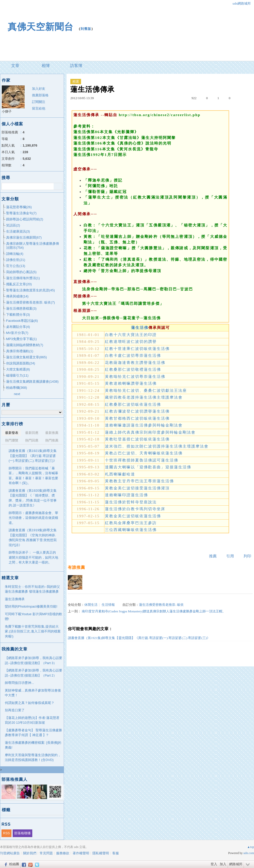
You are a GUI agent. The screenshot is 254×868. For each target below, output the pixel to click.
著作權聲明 (81, 853)
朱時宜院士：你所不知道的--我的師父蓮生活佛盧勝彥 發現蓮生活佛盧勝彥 (32, 589)
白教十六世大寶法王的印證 (131, 335)
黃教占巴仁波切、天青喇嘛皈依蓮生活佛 (144, 453)
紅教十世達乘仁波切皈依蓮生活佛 (137, 349)
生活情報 (108, 605)
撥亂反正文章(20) (19, 284)
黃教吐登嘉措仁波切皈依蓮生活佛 (137, 439)
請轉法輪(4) (15, 254)
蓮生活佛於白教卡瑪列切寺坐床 (135, 509)
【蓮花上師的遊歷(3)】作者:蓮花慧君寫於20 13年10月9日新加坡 (32, 720)
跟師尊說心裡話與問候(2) (25, 219)
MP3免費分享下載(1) (21, 339)
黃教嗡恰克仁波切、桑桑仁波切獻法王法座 (146, 391)
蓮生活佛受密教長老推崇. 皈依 (161, 605)
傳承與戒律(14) (17, 296)
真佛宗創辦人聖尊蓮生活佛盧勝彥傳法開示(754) (33, 246)
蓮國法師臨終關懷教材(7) (25, 345)
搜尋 (58, 186)
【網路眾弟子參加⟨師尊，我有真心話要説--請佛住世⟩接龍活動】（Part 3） (34, 660)
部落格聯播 (22, 833)
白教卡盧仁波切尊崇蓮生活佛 (133, 356)
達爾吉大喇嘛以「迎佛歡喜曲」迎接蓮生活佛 (148, 467)
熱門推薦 (52, 440)
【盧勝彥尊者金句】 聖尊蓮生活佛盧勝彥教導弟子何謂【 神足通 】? (33, 733)
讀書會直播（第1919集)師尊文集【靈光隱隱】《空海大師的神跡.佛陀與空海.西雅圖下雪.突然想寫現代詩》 (33, 538)
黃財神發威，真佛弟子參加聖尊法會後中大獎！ (33, 693)
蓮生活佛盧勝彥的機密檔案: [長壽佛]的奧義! (33, 745)
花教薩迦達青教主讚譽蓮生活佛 (135, 363)
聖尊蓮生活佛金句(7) (21, 213)
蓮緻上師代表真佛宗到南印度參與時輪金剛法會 (150, 432)
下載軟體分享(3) (18, 315)
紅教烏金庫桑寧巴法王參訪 (131, 523)
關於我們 (30, 853)
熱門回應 (32, 440)
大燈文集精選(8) (18, 369)
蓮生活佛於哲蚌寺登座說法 (131, 502)
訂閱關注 (39, 102)
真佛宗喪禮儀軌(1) (20, 351)
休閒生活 (91, 605)
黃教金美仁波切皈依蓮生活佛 (133, 516)
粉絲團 (14, 864)
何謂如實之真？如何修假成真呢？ (30, 703)
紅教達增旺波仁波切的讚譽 (131, 342)
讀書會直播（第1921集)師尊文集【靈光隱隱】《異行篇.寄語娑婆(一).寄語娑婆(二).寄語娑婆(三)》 (139, 638)
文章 (15, 66)
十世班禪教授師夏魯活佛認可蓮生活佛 (142, 460)
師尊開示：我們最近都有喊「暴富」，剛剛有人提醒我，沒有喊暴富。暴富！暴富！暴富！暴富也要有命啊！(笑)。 (33, 476)
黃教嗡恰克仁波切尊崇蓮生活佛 (135, 377)
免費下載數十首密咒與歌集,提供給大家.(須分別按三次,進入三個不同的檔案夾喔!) (33, 631)
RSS (6, 833)
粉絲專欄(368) (17, 388)
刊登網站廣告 (10, 853)
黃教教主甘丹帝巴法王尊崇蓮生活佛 (139, 481)
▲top (251, 847)
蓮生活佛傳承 (15, 599)
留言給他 (39, 108)
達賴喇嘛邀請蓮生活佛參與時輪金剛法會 (144, 425)
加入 (223, 864)
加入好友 (39, 89)
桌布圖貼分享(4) (18, 327)
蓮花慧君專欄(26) (19, 207)
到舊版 (86, 29)
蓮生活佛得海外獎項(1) (23, 278)
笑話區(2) (13, 225)
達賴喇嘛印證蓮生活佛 (126, 495)
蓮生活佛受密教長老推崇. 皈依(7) (30, 302)
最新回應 (32, 433)
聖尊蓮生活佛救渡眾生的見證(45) (30, 290)
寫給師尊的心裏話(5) (21, 272)
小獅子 (7, 111)
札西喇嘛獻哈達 (120, 474)
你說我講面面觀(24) (21, 363)
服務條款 (63, 853)
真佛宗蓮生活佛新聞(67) (24, 237)
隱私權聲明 (101, 853)
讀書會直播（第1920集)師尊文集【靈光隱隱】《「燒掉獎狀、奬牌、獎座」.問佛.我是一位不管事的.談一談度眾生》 (33, 498)
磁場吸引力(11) (17, 375)
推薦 (213, 556)
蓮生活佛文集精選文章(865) (26, 357)
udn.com (249, 853)
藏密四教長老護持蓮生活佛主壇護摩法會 (144, 397)
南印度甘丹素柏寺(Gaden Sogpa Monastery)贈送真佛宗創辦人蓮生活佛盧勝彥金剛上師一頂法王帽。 (154, 611)
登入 (214, 864)
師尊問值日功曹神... (19, 683)
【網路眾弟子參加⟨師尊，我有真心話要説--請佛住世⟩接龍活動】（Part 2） (34, 673)
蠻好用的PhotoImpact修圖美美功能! (31, 606)
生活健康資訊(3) (18, 231)
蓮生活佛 (140, 328)
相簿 (46, 66)
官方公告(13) (16, 266)
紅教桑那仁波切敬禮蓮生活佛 (133, 369)
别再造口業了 (15, 710)
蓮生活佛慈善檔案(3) (21, 308)
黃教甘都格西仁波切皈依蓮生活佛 (137, 418)
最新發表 (12, 433)
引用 (230, 556)
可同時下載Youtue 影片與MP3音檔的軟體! (34, 617)
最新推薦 (52, 433)
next (17, 394)
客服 (116, 853)
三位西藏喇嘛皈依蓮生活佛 (131, 530)
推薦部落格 (40, 95)
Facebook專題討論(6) (22, 321)
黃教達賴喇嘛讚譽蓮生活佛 (131, 383)
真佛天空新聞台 (41, 27)
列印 (247, 556)
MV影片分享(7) (17, 333)
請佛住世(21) (16, 260)
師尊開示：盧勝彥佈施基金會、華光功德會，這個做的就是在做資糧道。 (33, 518)
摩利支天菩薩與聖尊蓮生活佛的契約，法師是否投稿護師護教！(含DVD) (33, 758)
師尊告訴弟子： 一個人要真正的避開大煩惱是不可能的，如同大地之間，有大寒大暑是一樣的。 (33, 557)
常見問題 (46, 853)
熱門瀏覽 (12, 440)
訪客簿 (76, 66)
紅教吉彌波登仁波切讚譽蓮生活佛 (137, 411)
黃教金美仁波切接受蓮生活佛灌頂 (137, 488)
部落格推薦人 (14, 779)
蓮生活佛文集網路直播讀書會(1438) (32, 382)
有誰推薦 (76, 567)
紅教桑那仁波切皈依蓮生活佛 (133, 404)
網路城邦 (236, 864)
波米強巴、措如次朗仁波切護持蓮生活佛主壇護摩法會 (157, 446)
